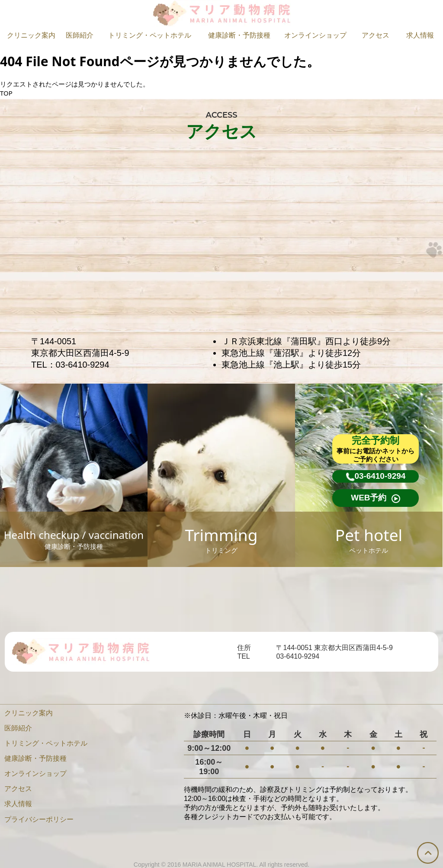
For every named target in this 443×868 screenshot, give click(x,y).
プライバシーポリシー (39, 819)
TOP (6, 93)
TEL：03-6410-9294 (70, 365)
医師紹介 (80, 35)
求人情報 (420, 35)
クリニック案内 (31, 35)
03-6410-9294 (298, 656)
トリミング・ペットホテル (150, 35)
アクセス (376, 35)
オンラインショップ (315, 35)
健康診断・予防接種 (239, 35)
